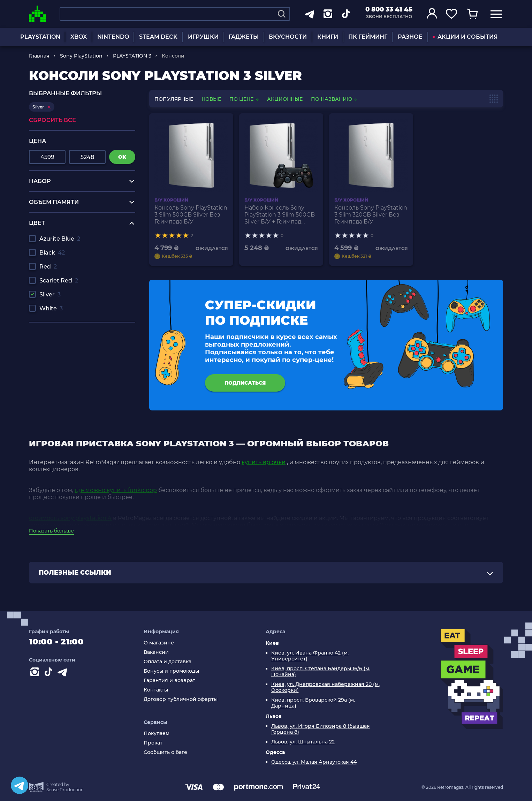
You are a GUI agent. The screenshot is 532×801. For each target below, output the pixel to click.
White (51, 308)
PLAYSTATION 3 (132, 56)
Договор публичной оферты (181, 699)
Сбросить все (52, 120)
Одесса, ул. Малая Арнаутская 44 (314, 762)
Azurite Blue (60, 239)
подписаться (245, 383)
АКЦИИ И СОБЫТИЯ (465, 37)
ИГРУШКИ (203, 37)
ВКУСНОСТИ (288, 37)
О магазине (159, 643)
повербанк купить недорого (70, 339)
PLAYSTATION (40, 37)
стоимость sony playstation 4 (70, 518)
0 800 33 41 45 (389, 9)
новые (211, 99)
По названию (334, 99)
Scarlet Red (59, 281)
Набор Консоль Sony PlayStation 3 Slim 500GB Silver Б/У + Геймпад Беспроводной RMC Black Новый (280, 215)
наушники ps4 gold (57, 366)
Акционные (285, 99)
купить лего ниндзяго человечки (77, 353)
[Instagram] (36, 673)
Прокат (153, 743)
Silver (50, 294)
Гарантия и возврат (169, 681)
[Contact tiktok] (50, 673)
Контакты (156, 690)
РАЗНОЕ (410, 37)
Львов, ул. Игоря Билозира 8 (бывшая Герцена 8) (321, 729)
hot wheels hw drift (56, 359)
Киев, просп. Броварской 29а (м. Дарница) (313, 703)
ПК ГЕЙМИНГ (368, 37)
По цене (245, 99)
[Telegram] (20, 785)
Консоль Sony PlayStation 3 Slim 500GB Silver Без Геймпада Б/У (191, 215)
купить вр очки (264, 462)
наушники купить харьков (67, 346)
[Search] (282, 14)
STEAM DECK (158, 37)
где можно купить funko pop (116, 490)
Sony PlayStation (81, 56)
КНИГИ (328, 37)
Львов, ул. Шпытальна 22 (303, 742)
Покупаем (157, 734)
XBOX (79, 37)
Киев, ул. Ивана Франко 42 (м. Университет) (310, 656)
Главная (39, 56)
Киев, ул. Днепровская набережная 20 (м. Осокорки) (325, 687)
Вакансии (156, 652)
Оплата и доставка (168, 662)
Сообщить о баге (165, 752)
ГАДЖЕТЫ (244, 37)
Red (48, 267)
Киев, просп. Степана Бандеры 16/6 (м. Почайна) (321, 672)
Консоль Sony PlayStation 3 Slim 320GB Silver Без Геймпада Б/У (371, 215)
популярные (174, 99)
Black (52, 253)
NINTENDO (113, 37)
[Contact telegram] (64, 673)
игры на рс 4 (47, 333)
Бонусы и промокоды (171, 671)
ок (122, 157)
